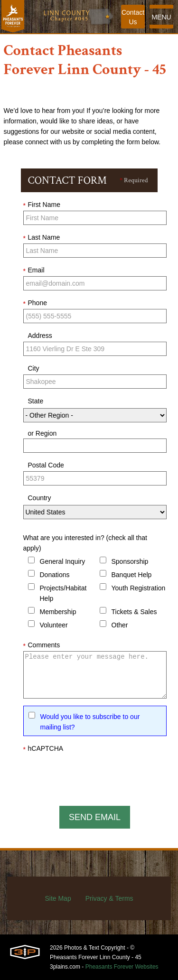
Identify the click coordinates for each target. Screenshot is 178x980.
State (36, 401)
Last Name (42, 238)
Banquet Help (132, 575)
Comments (42, 645)
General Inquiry (63, 561)
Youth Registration (139, 588)
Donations (55, 575)
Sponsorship (130, 561)
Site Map (58, 898)
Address (40, 336)
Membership (58, 612)
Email (34, 271)
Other (120, 625)
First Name (42, 205)
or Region (42, 433)
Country (40, 498)
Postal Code (46, 465)
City (34, 368)
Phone (35, 303)
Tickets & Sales (134, 612)
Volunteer (54, 625)
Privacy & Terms (109, 898)
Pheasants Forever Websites (122, 967)
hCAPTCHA (43, 749)
